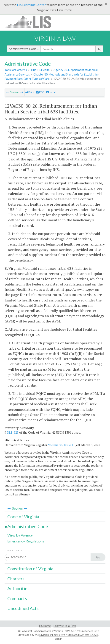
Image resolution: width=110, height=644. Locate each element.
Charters (16, 579)
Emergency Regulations (26, 541)
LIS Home (45, 626)
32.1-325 (13, 432)
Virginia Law (55, 38)
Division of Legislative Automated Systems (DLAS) (69, 635)
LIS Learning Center (31, 5)
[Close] (106, 4)
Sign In (59, 639)
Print (30, 92)
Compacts (17, 598)
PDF (40, 92)
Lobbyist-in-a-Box (65, 626)
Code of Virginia (23, 517)
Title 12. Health (40, 70)
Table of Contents (16, 70)
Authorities (18, 588)
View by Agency (20, 535)
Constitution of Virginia (30, 569)
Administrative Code (24, 49)
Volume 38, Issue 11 (61, 445)
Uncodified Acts (23, 608)
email (51, 92)
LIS (31, 22)
